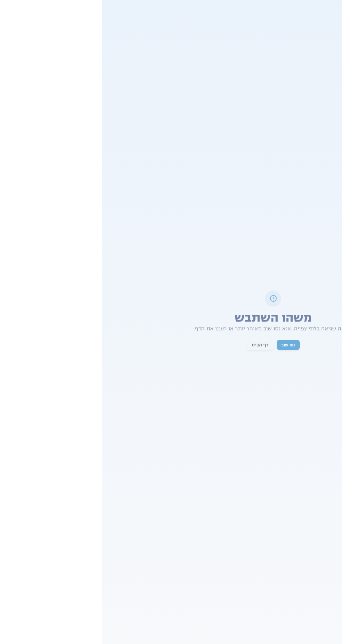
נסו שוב (186, 346)
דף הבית (158, 346)
